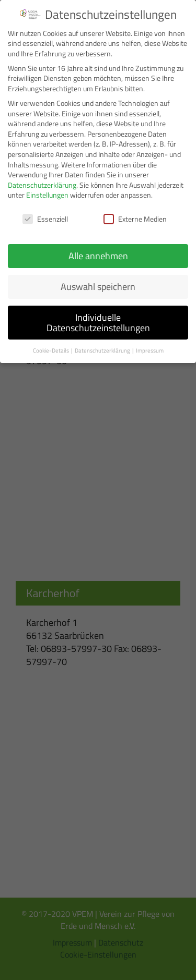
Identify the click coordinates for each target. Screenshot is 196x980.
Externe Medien (135, 219)
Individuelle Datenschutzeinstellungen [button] (98, 323)
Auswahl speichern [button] (98, 287)
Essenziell (45, 219)
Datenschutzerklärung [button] (103, 350)
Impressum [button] (150, 350)
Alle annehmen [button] (98, 256)
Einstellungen (47, 195)
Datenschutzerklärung (42, 185)
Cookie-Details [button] (51, 350)
